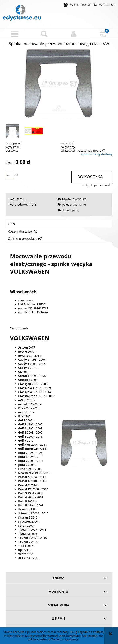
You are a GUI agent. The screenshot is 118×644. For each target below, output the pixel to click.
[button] (15, 34)
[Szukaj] (44, 34)
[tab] (59, 224)
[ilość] (10, 175)
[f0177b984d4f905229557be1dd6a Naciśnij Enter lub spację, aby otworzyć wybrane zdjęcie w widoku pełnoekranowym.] (59, 84)
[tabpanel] (59, 406)
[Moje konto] (74, 34)
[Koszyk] (103, 34)
